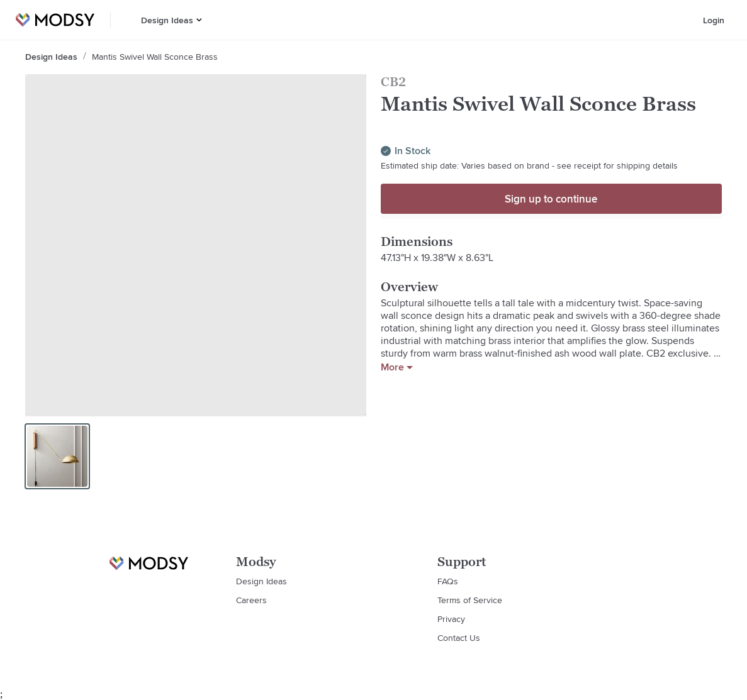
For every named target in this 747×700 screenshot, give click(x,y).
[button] (199, 20)
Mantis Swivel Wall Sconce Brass (155, 57)
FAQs (448, 581)
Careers (251, 600)
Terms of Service (470, 600)
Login (714, 20)
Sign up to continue (551, 199)
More (397, 367)
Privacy (451, 619)
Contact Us (459, 638)
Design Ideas (167, 20)
